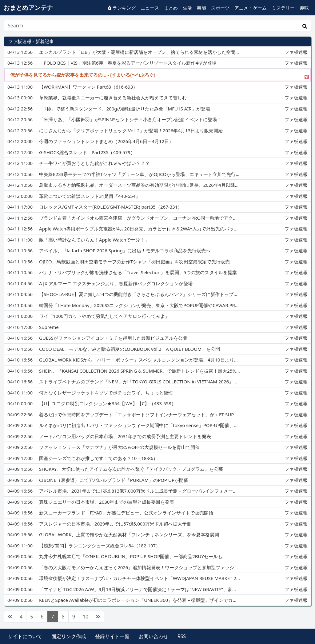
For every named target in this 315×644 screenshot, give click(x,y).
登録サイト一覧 (112, 636)
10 (86, 617)
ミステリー (283, 8)
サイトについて (25, 636)
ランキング (122, 8)
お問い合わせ (154, 636)
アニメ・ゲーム (251, 8)
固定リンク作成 (69, 636)
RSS (182, 636)
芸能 (201, 8)
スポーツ (220, 8)
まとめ (171, 8)
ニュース (150, 8)
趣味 (304, 8)
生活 (187, 8)
